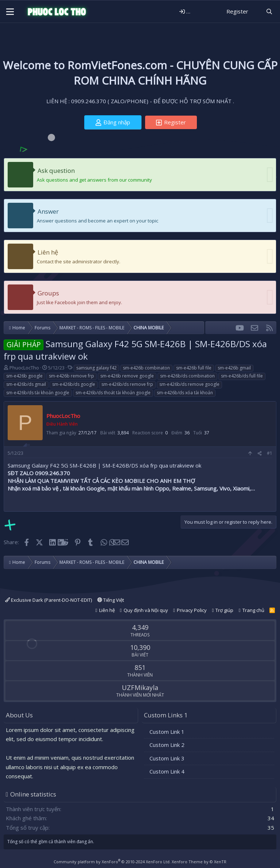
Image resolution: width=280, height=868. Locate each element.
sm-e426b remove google (127, 376)
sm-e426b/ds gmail (26, 384)
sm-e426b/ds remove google (189, 384)
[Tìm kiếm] (269, 11)
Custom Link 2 (167, 745)
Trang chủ (253, 610)
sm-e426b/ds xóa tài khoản (185, 393)
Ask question (56, 170)
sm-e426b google (24, 376)
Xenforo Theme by (199, 862)
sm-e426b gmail (234, 368)
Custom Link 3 (167, 758)
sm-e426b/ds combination (187, 376)
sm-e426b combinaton (146, 368)
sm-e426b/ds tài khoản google (38, 393)
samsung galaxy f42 (96, 368)
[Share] (260, 454)
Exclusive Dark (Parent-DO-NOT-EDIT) (48, 600)
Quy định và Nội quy (146, 610)
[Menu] (10, 12)
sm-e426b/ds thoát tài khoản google (113, 393)
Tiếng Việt (111, 600)
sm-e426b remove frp (71, 376)
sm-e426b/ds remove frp (127, 384)
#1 (270, 453)
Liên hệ (48, 252)
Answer (48, 211)
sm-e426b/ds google (74, 384)
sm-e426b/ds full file (242, 376)
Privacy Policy (192, 610)
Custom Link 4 (167, 771)
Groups (48, 293)
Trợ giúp (224, 610)
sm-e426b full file (194, 368)
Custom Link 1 (167, 732)
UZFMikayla (140, 687)
